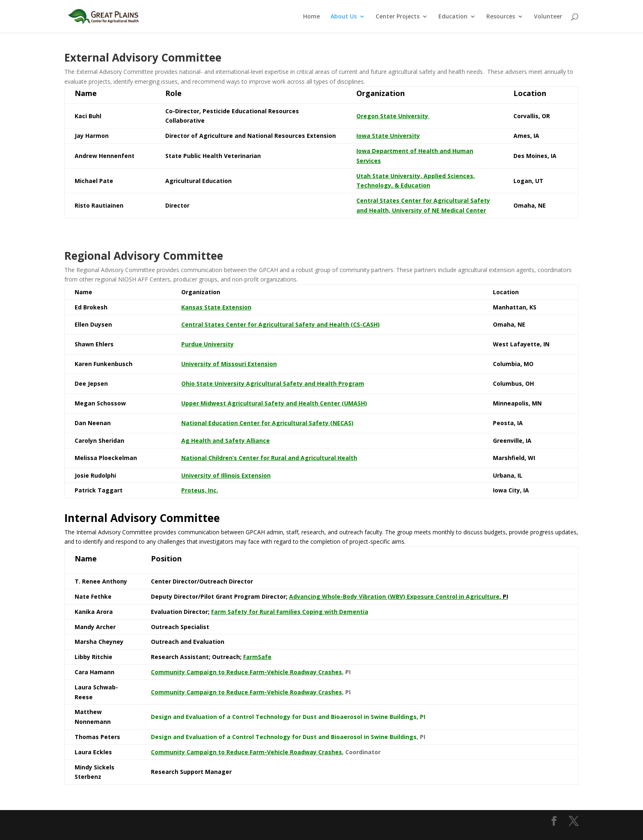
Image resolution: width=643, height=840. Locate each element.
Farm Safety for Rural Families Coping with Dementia (290, 612)
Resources (501, 17)
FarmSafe (257, 657)
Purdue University (207, 344)
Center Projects (398, 17)
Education (453, 17)
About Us (344, 17)
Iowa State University (388, 136)
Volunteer (548, 17)
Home (311, 17)
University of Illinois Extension (226, 475)
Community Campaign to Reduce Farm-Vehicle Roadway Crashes (246, 692)
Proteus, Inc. (200, 490)
